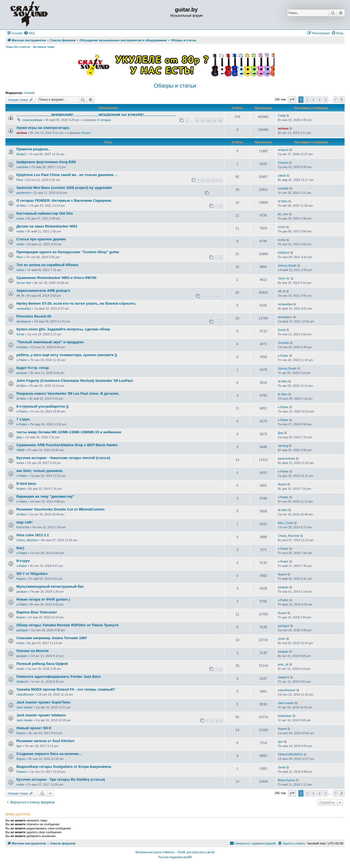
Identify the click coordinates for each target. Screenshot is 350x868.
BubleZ (21, 154)
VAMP (21, 450)
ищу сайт (25, 522)
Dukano (22, 772)
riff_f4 (20, 296)
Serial (20, 334)
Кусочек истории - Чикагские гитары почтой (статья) (63, 458)
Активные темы (44, 47)
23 (203, 121)
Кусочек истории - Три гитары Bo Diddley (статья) (61, 779)
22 (197, 121)
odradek (283, 188)
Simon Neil (24, 283)
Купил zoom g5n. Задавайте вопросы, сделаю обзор (63, 329)
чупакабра (24, 308)
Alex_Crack (285, 523)
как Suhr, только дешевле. (40, 471)
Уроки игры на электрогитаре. (43, 128)
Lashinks (22, 167)
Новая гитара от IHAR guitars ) (43, 599)
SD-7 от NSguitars (32, 574)
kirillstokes (285, 716)
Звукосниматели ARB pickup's (43, 291)
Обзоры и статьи (175, 86)
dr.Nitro (21, 206)
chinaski (29, 93)
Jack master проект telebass (41, 715)
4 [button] (319, 100)
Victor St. (284, 278)
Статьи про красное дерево (41, 239)
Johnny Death (287, 266)
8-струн (23, 561)
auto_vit (283, 664)
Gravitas (22, 347)
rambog (283, 446)
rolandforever (25, 694)
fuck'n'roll (23, 527)
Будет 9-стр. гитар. (33, 368)
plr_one (283, 214)
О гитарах (104, 120)
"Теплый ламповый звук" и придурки (50, 342)
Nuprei (21, 489)
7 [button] (336, 100)
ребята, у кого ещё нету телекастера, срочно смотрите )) (67, 355)
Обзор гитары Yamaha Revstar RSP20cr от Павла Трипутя (67, 625)
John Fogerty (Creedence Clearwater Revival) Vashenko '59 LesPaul (75, 381)
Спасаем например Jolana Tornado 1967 (52, 638)
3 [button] (313, 100)
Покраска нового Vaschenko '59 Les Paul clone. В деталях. (68, 393)
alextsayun (24, 321)
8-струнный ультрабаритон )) (42, 406)
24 (209, 121)
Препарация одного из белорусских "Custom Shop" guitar (68, 252)
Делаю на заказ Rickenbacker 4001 (47, 226)
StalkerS (22, 682)
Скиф (282, 116)
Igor (19, 746)
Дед (19, 437)
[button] (292, 100)
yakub (282, 175)
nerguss (283, 150)
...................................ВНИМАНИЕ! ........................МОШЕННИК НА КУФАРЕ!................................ (96, 115)
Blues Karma (286, 780)
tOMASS (284, 253)
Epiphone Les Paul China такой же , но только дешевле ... (67, 175)
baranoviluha (286, 458)
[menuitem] (29, 33)
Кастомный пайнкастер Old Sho (45, 213)
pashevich (23, 193)
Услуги (86, 133)
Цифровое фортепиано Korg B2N (46, 162)
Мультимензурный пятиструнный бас (50, 586)
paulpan (22, 373)
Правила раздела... (33, 149)
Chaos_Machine (27, 540)
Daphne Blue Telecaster (37, 612)
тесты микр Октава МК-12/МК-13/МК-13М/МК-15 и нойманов (69, 432)
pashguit (22, 630)
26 (220, 121)
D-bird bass (26, 484)
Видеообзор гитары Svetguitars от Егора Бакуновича (64, 767)
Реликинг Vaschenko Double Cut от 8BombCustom (60, 509)
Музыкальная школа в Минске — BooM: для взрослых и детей (175, 852)
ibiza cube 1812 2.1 (33, 535)
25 (214, 121)
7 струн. (24, 419)
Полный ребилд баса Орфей (42, 664)
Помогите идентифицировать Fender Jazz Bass (59, 677)
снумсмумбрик (32, 120)
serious (22, 133)
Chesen (283, 163)
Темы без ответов (18, 47)
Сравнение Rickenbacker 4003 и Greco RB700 (56, 278)
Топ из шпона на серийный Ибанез (47, 265)
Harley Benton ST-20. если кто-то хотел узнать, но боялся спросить (76, 303)
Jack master (24, 707)
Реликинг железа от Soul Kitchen (45, 741)
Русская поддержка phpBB (175, 857)
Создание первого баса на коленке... (49, 754)
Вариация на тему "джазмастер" (45, 496)
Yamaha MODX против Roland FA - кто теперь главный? (66, 689)
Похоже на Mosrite (33, 651)
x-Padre (22, 360)
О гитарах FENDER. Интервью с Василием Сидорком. (64, 201)
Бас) (20, 548)
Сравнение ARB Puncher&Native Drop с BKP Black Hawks (67, 445)
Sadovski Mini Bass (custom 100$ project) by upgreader (64, 188)
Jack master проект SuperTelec (43, 702)
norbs (20, 218)
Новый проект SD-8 (34, 728)
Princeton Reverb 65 (34, 316)
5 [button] (326, 100)
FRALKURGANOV (290, 754)
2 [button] (307, 100)
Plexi (20, 180)
